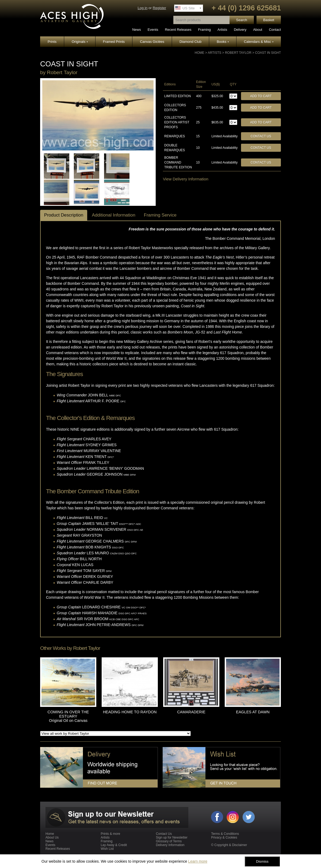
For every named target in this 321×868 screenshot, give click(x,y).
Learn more (198, 861)
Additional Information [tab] (113, 215)
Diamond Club (190, 42)
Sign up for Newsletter (172, 837)
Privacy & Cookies (224, 837)
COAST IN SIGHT (268, 53)
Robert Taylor (238, 53)
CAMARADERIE (191, 712)
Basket (269, 20)
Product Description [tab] (64, 215)
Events (153, 30)
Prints (52, 42)
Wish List (107, 849)
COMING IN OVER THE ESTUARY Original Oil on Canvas (68, 716)
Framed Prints (114, 42)
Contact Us (261, 136)
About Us (52, 837)
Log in (142, 8)
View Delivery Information (186, 179)
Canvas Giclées (152, 42)
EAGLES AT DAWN (253, 712)
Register (159, 8)
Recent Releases (178, 30)
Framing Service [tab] (160, 215)
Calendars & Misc (259, 42)
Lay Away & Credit (114, 845)
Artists (222, 30)
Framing (204, 30)
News (137, 30)
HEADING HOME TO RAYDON (130, 712)
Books (223, 42)
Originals (80, 42)
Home (200, 53)
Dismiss (262, 861)
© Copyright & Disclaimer (229, 845)
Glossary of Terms (169, 841)
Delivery (240, 30)
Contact (275, 30)
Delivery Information (170, 845)
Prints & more (110, 834)
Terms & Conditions (225, 834)
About (258, 30)
